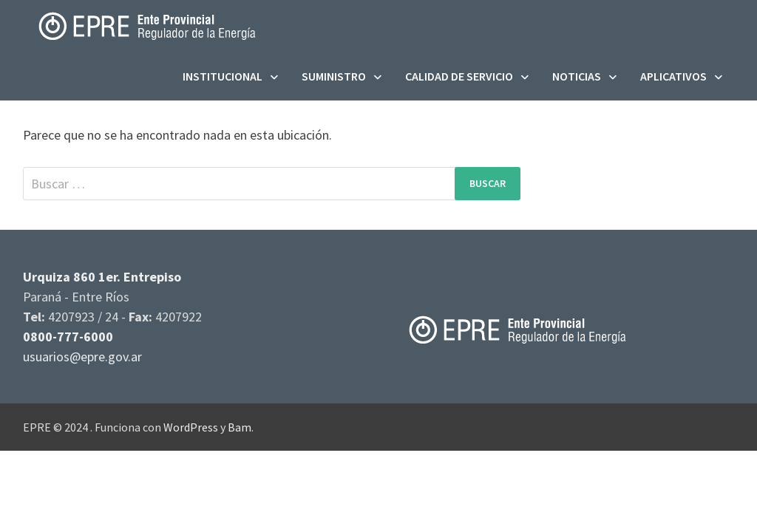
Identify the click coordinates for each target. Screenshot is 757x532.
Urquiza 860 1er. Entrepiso (102, 277)
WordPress (191, 427)
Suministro (334, 76)
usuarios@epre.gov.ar (82, 357)
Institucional (223, 76)
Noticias (577, 76)
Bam (240, 427)
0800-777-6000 (68, 337)
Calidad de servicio (459, 76)
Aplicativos (673, 76)
